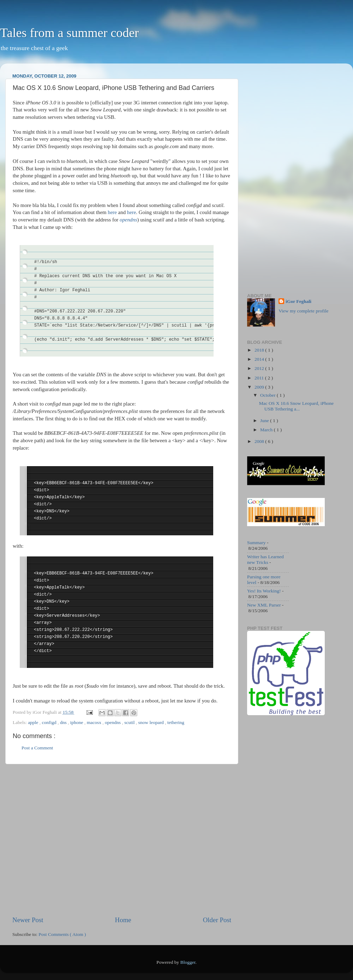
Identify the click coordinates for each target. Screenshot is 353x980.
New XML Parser (264, 605)
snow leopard (152, 722)
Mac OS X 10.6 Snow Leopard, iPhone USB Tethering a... (296, 406)
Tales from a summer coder (69, 33)
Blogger (188, 962)
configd (50, 722)
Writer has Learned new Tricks (265, 559)
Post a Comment (37, 748)
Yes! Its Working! (264, 591)
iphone (77, 722)
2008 (260, 441)
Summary (256, 543)
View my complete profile (303, 311)
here (112, 212)
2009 (260, 387)
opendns (113, 722)
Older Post (217, 920)
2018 (260, 350)
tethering (176, 722)
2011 (260, 378)
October (268, 395)
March (267, 430)
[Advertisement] (66, 840)
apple (34, 722)
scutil (130, 722)
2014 (260, 359)
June (265, 421)
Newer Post (28, 920)
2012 (260, 368)
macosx (95, 722)
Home (123, 920)
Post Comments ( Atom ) (62, 934)
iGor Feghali (298, 301)
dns (64, 722)
